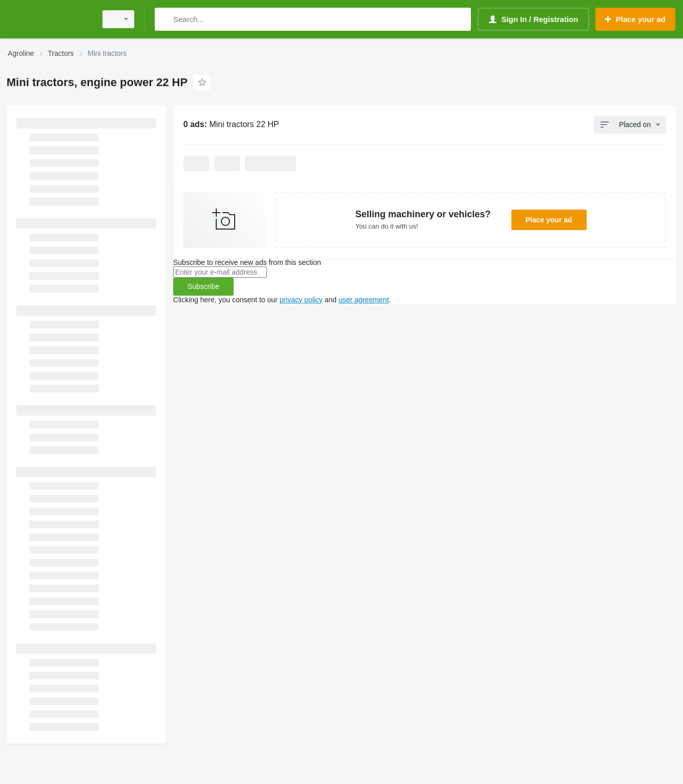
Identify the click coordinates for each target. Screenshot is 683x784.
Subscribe (203, 286)
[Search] (165, 19)
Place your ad (549, 220)
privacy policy (301, 300)
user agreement (364, 300)
